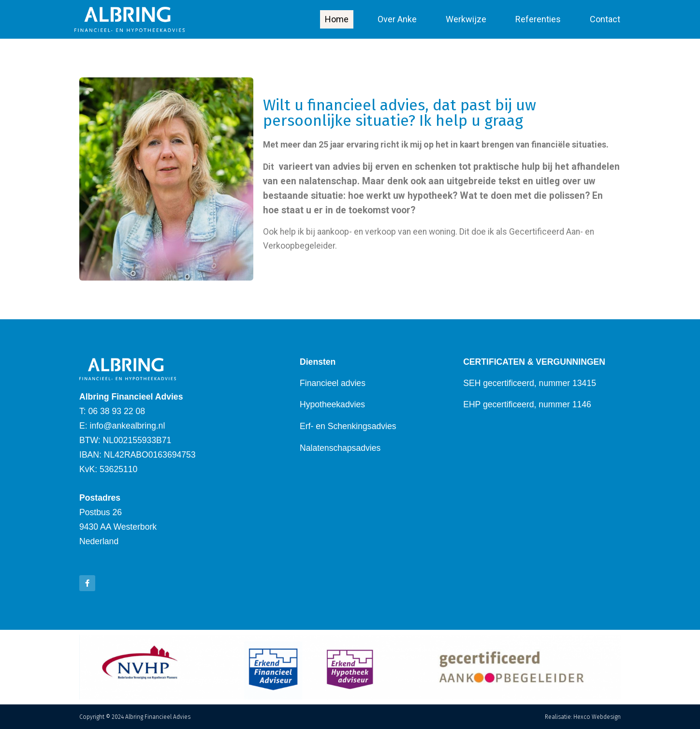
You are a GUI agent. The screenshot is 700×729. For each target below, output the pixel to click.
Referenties (538, 19)
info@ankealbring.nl (128, 426)
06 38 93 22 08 (117, 411)
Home (337, 19)
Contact (605, 19)
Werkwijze (466, 19)
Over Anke (397, 19)
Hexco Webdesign (597, 717)
